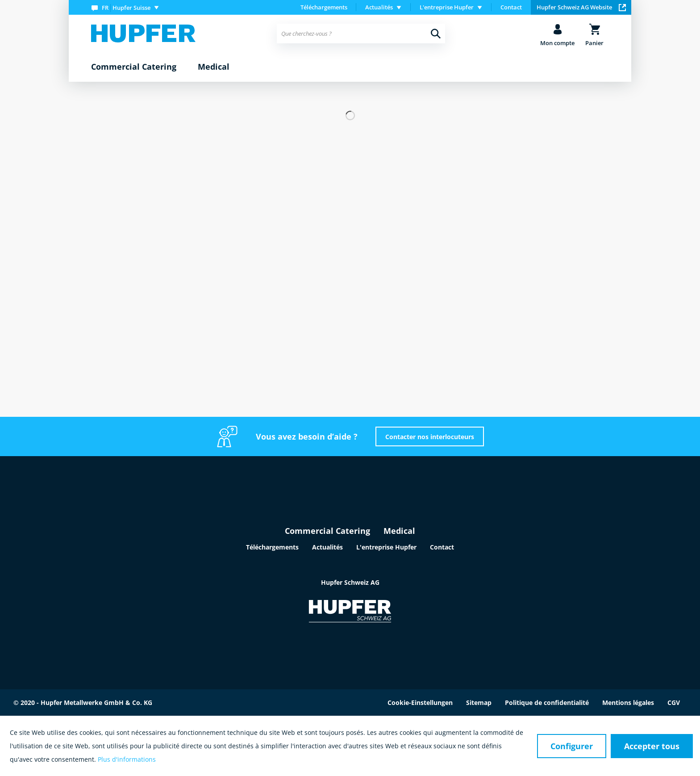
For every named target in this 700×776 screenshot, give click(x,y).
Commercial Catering (327, 531)
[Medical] (214, 67)
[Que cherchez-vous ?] (361, 34)
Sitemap (479, 703)
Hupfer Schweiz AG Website (581, 7)
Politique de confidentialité (547, 703)
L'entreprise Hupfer (386, 547)
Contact (511, 7)
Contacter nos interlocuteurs (430, 437)
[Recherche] (436, 34)
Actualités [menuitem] (379, 7)
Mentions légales (628, 703)
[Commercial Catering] (134, 67)
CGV (674, 703)
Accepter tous (652, 746)
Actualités (327, 547)
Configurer (572, 746)
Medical (399, 531)
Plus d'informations (127, 759)
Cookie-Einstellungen (420, 703)
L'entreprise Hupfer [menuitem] (447, 7)
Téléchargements (324, 7)
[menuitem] (127, 7)
